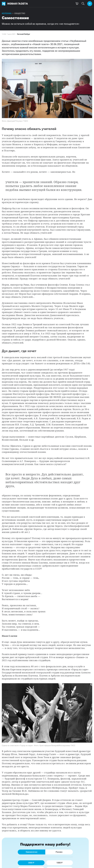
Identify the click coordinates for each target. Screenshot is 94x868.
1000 (59, 863)
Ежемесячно (32, 852)
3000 (31, 863)
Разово (59, 852)
